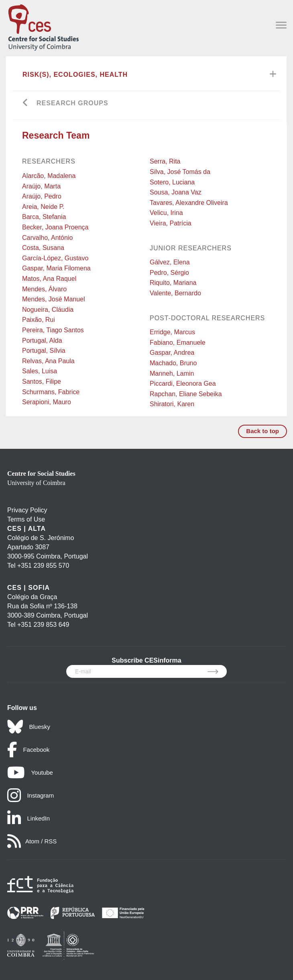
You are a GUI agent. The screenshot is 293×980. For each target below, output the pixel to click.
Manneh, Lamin (172, 373)
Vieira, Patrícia (171, 223)
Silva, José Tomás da (180, 172)
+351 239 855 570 (43, 566)
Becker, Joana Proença (55, 227)
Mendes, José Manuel (54, 299)
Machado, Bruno (173, 363)
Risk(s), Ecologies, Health (75, 75)
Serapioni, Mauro (47, 402)
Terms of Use (26, 519)
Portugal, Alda (42, 341)
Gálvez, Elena (170, 262)
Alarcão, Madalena (49, 176)
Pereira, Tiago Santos (53, 330)
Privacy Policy (27, 510)
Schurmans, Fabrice (51, 392)
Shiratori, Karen (172, 404)
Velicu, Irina (166, 213)
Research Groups (72, 103)
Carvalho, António (47, 238)
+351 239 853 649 (43, 625)
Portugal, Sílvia (44, 351)
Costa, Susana (43, 248)
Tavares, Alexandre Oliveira (189, 203)
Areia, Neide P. (43, 207)
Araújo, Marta (41, 186)
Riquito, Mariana (173, 283)
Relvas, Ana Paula (48, 361)
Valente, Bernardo (175, 293)
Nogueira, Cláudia (48, 310)
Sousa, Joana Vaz (176, 192)
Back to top (262, 431)
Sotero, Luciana (172, 182)
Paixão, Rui (39, 320)
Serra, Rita (165, 161)
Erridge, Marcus (172, 332)
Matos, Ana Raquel (49, 279)
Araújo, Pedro (42, 196)
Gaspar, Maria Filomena (56, 268)
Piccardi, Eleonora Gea (183, 384)
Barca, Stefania (44, 217)
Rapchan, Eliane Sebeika (186, 394)
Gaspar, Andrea (172, 353)
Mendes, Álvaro (44, 289)
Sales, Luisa (40, 371)
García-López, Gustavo (55, 258)
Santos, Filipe (42, 382)
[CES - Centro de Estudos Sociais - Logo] (43, 26)
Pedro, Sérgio (169, 273)
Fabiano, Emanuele (178, 343)
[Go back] (25, 103)
